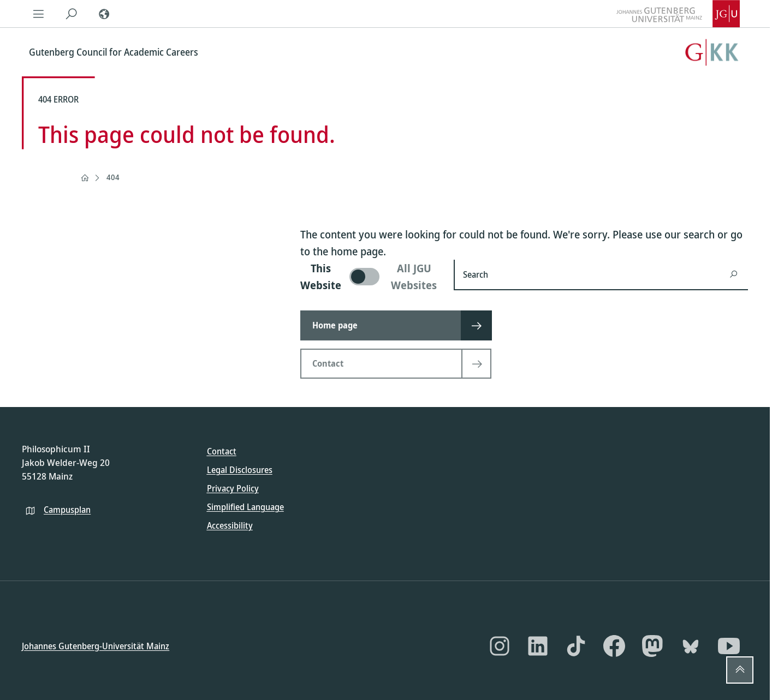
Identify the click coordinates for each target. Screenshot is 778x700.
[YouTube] (729, 646)
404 (113, 177)
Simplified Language (245, 507)
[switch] (370, 277)
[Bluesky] (691, 646)
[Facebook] (614, 646)
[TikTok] (576, 646)
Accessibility (230, 525)
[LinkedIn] (538, 646)
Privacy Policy (233, 488)
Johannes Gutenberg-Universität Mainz (96, 645)
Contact (222, 451)
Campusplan (67, 509)
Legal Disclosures (240, 470)
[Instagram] (500, 646)
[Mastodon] (652, 646)
